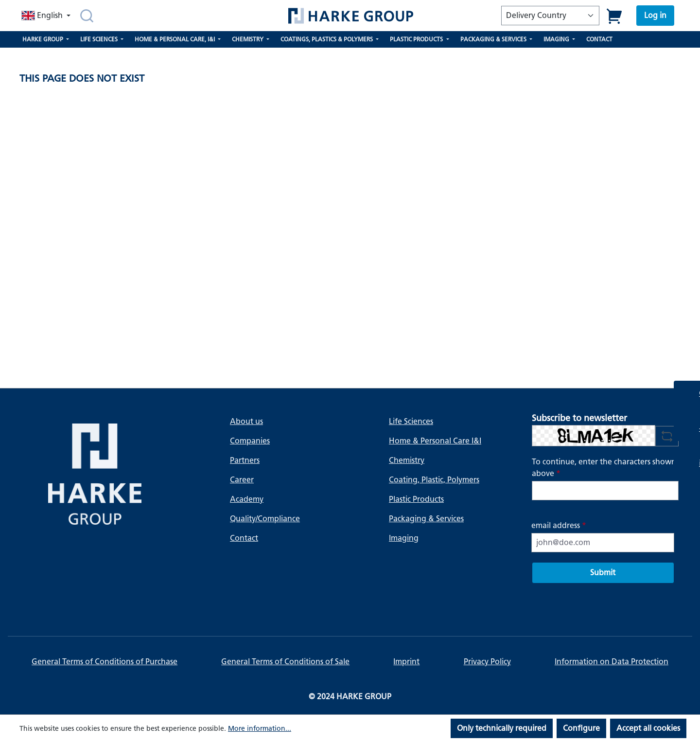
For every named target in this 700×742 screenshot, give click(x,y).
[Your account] (655, 16)
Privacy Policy (487, 662)
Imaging (404, 538)
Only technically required (502, 728)
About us (246, 421)
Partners (245, 460)
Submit (603, 573)
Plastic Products (416, 499)
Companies (250, 441)
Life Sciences (411, 421)
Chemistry (407, 460)
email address (559, 525)
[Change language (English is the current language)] (47, 16)
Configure (581, 728)
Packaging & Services (426, 519)
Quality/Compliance (265, 519)
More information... (260, 729)
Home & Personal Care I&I (435, 441)
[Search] (87, 16)
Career (242, 480)
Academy (247, 499)
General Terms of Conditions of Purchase (105, 662)
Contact (244, 538)
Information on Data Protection (612, 662)
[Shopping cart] (615, 16)
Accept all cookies (648, 728)
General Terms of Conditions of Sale (285, 662)
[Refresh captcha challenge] (667, 436)
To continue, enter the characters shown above (604, 468)
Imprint (406, 662)
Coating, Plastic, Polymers (434, 480)
